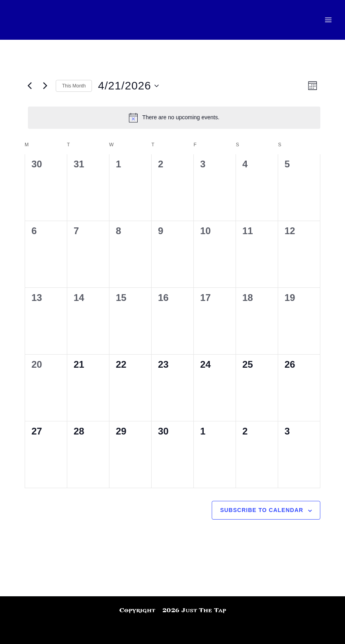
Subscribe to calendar (262, 510)
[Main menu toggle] (328, 20)
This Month (74, 86)
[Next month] (45, 86)
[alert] (174, 118)
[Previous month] (29, 86)
